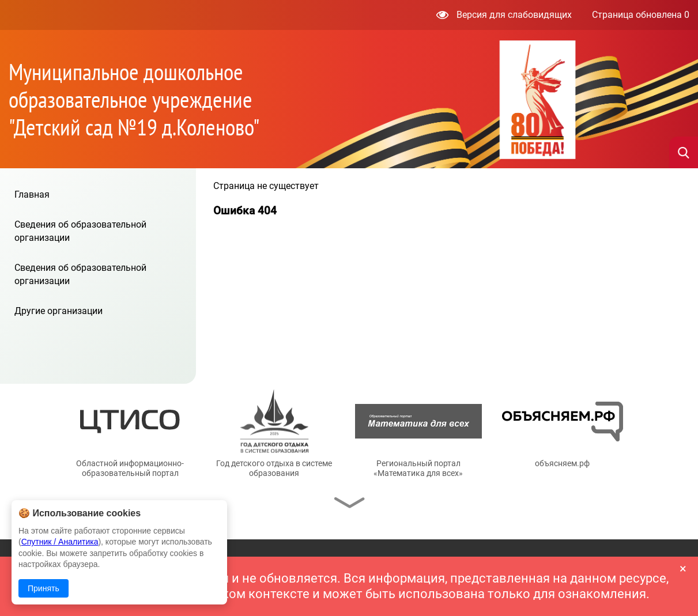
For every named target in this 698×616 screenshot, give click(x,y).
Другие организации (59, 311)
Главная (32, 194)
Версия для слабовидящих (504, 15)
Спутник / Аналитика (60, 542)
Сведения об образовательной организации (80, 231)
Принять (44, 588)
